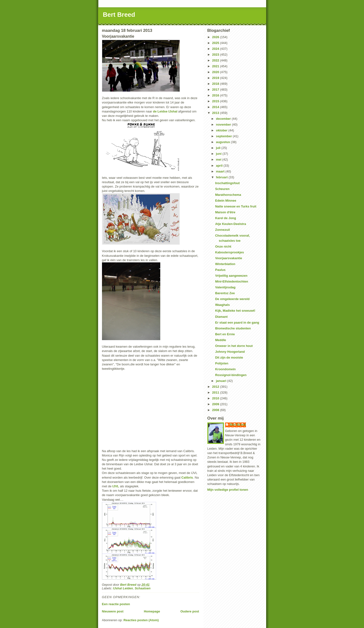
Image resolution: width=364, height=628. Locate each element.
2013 (216, 113)
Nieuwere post (113, 611)
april (220, 166)
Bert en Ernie (225, 334)
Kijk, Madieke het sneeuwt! (235, 311)
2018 (216, 84)
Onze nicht (223, 246)
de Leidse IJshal (165, 111)
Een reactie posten (116, 604)
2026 (216, 37)
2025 (216, 43)
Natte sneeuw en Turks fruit (236, 206)
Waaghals (222, 305)
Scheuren (222, 189)
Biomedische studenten (233, 328)
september (224, 136)
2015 (216, 101)
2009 (216, 404)
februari (222, 177)
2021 (216, 66)
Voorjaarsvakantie (229, 258)
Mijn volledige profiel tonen (228, 490)
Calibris (187, 477)
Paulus (220, 270)
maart (221, 171)
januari (221, 381)
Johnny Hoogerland (230, 352)
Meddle (221, 340)
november (224, 125)
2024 (216, 49)
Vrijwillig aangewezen (231, 276)
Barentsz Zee (225, 293)
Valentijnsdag (225, 287)
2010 (216, 398)
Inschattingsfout (227, 183)
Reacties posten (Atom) (141, 620)
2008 (216, 410)
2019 (216, 78)
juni (219, 154)
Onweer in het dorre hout (234, 346)
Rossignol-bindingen (231, 375)
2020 (216, 72)
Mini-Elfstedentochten (232, 281)
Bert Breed (119, 15)
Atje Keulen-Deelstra (231, 224)
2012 (216, 387)
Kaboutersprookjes (229, 252)
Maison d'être (225, 212)
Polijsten (222, 363)
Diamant (221, 317)
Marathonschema (228, 195)
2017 (216, 90)
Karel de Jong (226, 218)
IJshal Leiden (123, 588)
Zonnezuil (223, 230)
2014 (216, 107)
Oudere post (190, 611)
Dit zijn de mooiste (229, 357)
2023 (216, 55)
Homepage (152, 611)
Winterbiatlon (225, 264)
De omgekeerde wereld (232, 299)
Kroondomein (225, 369)
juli (219, 148)
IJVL (116, 486)
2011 (216, 392)
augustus (223, 142)
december (224, 119)
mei (219, 159)
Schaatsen (143, 588)
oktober (222, 130)
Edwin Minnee (226, 201)
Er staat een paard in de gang (237, 323)
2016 (216, 95)
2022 (216, 60)
